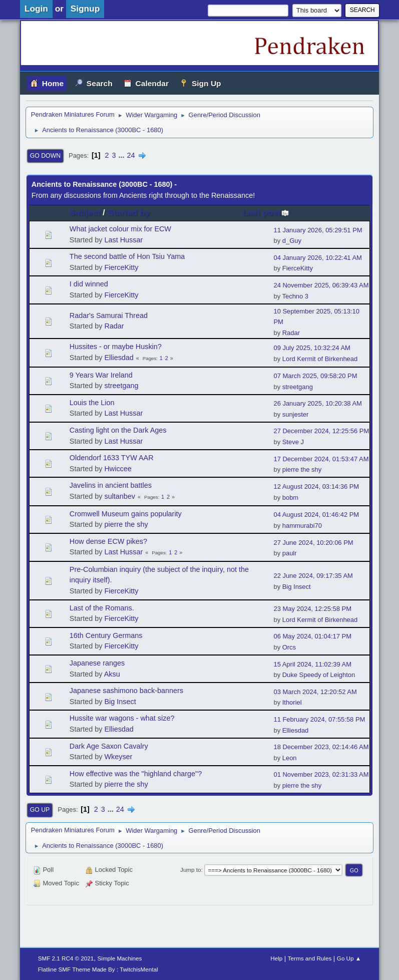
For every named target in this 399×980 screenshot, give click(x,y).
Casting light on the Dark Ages (118, 430)
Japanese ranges (97, 663)
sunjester (296, 414)
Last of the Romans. (102, 608)
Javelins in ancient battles (111, 485)
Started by (129, 212)
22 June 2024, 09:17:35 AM (313, 576)
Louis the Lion (92, 403)
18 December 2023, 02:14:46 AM (321, 747)
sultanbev (120, 496)
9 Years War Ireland (101, 375)
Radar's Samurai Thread (109, 315)
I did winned (89, 284)
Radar (114, 326)
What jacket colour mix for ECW (120, 229)
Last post (266, 212)
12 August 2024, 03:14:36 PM (316, 486)
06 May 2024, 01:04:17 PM (312, 636)
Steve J (293, 442)
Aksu (112, 674)
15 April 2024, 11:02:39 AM (312, 664)
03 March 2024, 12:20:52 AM (315, 692)
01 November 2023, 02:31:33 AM (321, 774)
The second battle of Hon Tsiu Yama (127, 256)
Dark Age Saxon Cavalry (109, 746)
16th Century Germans (106, 635)
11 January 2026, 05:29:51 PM (318, 230)
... (123, 155)
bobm (290, 498)
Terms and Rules (310, 958)
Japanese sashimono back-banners (126, 691)
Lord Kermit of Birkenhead (320, 359)
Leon (290, 758)
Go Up (40, 810)
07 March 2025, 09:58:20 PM (315, 376)
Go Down (45, 156)
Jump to (190, 870)
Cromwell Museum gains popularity (126, 514)
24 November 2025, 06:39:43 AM (321, 285)
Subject (85, 212)
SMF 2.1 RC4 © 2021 (66, 958)
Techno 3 (295, 296)
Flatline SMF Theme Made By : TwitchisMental (98, 969)
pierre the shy (302, 469)
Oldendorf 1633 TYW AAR (112, 458)
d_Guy (292, 241)
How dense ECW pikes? (108, 541)
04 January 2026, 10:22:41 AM (317, 258)
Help (276, 958)
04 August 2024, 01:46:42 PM (316, 515)
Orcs (289, 647)
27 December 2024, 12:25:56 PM (321, 431)
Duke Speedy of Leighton (319, 675)
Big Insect (297, 587)
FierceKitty (121, 267)
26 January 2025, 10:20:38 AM (317, 403)
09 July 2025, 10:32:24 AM (312, 348)
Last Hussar (123, 240)
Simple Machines (120, 958)
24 (131, 155)
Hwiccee (118, 469)
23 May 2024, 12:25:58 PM (312, 609)
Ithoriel (292, 702)
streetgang (121, 386)
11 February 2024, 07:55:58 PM (319, 719)
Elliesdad (119, 358)
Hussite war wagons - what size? (122, 718)
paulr (290, 553)
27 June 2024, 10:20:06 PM (313, 543)
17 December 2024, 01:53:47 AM (321, 459)
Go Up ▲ (349, 958)
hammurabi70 (302, 526)
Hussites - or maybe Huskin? (116, 347)
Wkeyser (118, 757)
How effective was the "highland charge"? (136, 774)
